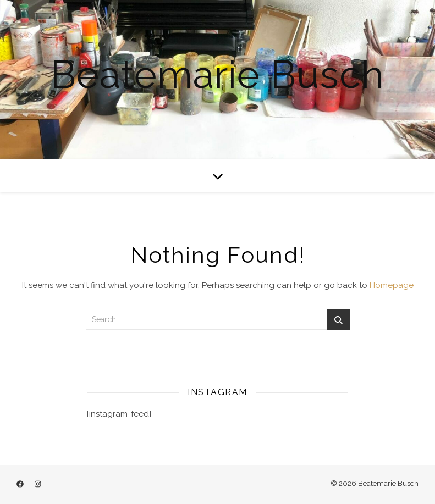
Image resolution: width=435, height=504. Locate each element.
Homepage (392, 285)
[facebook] (21, 484)
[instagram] (38, 484)
